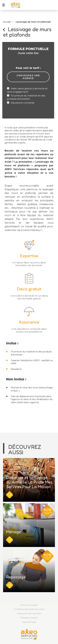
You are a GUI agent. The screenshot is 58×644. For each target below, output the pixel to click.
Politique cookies (29, 618)
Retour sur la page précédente (4, 30)
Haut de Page (29, 622)
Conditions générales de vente (29, 609)
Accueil (7, 22)
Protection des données (29, 613)
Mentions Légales (29, 605)
